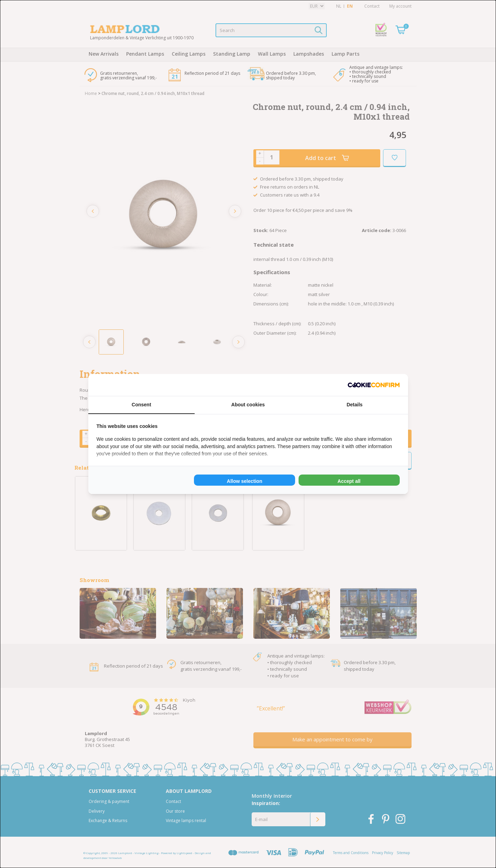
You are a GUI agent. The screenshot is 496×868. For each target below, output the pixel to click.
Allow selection (245, 481)
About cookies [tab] (248, 405)
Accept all (349, 481)
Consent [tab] (141, 405)
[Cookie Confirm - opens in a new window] (374, 385)
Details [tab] (355, 405)
